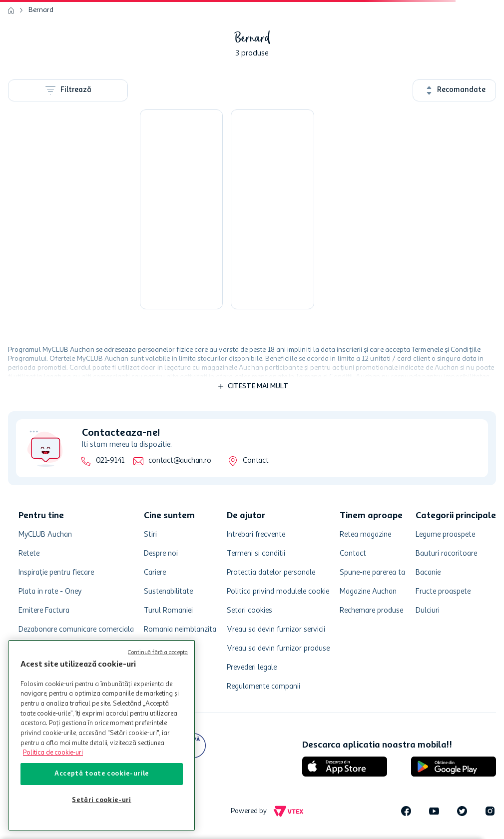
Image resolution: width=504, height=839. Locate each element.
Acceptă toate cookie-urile (102, 774)
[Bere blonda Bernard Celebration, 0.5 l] (181, 209)
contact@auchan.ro (180, 461)
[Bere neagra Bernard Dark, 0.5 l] (272, 209)
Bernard (41, 10)
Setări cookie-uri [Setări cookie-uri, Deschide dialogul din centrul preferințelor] (101, 800)
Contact (255, 461)
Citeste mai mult (258, 386)
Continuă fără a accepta (158, 653)
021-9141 (110, 461)
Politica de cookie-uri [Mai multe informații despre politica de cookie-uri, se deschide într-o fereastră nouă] (53, 753)
